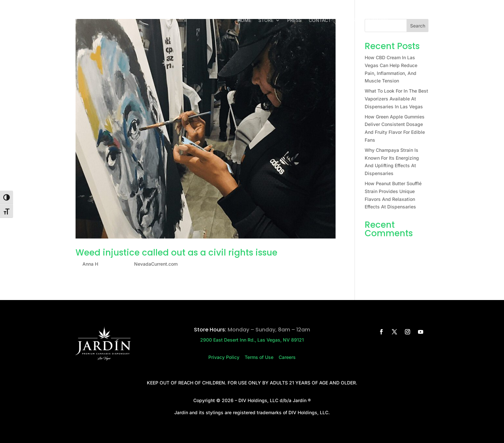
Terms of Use (262, 357)
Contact (320, 20)
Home (244, 20)
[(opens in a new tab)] (206, 129)
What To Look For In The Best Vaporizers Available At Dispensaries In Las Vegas (396, 99)
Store (266, 20)
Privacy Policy (226, 357)
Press (294, 20)
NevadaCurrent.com (156, 264)
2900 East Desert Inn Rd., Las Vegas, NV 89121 (252, 340)
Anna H (90, 264)
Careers (348, 20)
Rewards (377, 20)
